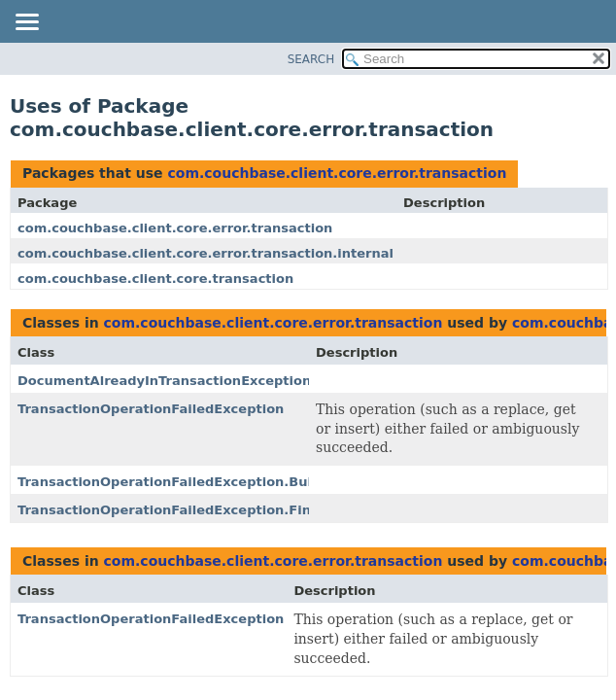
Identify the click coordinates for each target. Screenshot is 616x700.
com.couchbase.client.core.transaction (155, 279)
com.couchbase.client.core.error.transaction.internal (205, 253)
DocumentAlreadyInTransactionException (164, 381)
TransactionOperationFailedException (151, 409)
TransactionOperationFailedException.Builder (179, 482)
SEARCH (311, 59)
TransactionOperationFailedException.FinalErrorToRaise (216, 510)
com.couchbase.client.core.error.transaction (337, 173)
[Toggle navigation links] (26, 23)
